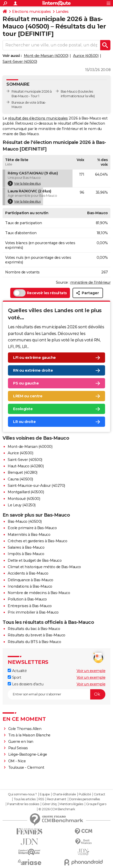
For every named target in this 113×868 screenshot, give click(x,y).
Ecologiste (23, 409)
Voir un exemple (91, 671)
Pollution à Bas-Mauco (27, 599)
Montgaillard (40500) (26, 492)
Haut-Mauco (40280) (26, 466)
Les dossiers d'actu (25, 684)
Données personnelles (85, 799)
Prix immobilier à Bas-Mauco (33, 612)
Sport (14, 677)
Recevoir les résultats (40, 293)
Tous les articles (25, 799)
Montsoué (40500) (24, 499)
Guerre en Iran (21, 742)
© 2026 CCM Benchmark (57, 809)
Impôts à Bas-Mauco (26, 554)
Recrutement (57, 799)
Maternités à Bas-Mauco (29, 535)
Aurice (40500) (86, 56)
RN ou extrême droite (33, 370)
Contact (100, 794)
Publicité (85, 794)
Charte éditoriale (64, 794)
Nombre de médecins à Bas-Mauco (39, 593)
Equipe (45, 794)
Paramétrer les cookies (23, 804)
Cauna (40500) (20, 479)
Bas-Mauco (69, 91)
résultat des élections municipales (38, 118)
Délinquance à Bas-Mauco (30, 580)
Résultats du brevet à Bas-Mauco (37, 635)
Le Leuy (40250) (22, 505)
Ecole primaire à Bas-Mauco (32, 528)
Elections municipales (32, 12)
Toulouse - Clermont (26, 767)
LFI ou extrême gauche (34, 358)
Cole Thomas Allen (25, 729)
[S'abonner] (57, 694)
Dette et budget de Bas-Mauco (35, 560)
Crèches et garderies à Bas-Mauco (37, 541)
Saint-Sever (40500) (20, 62)
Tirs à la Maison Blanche (29, 735)
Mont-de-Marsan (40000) (46, 56)
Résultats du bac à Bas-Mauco (34, 629)
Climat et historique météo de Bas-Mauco (44, 567)
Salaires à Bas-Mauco (26, 547)
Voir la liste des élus (24, 183)
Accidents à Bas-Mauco (28, 573)
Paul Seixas (18, 748)
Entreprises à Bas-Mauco (30, 606)
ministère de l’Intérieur (90, 282)
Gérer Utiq (49, 804)
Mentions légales (71, 804)
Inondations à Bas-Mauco (30, 586)
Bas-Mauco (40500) (25, 521)
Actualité (17, 671)
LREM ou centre (28, 396)
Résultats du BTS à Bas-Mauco (34, 642)
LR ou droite (24, 422)
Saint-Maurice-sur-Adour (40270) (36, 486)
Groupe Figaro (96, 804)
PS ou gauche (26, 383)
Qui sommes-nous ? (22, 794)
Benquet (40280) (23, 472)
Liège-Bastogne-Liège (28, 754)
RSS (41, 799)
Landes (62, 12)
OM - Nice (17, 761)
